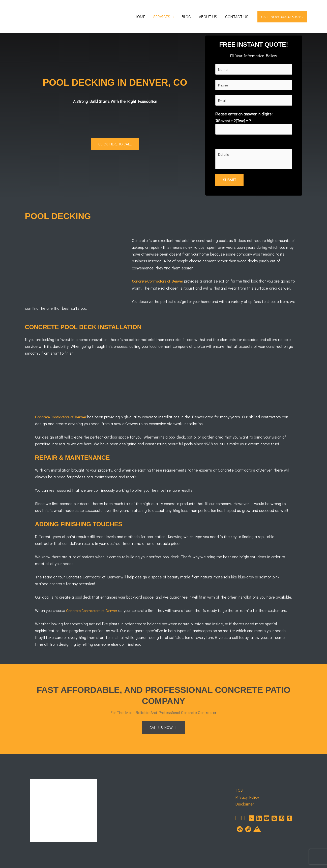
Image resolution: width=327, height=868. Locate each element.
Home (140, 17)
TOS (239, 791)
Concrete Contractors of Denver (160, 282)
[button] (282, 17)
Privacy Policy (247, 798)
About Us (208, 17)
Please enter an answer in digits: (254, 124)
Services (162, 17)
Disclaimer (245, 805)
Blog (186, 17)
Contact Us (237, 17)
